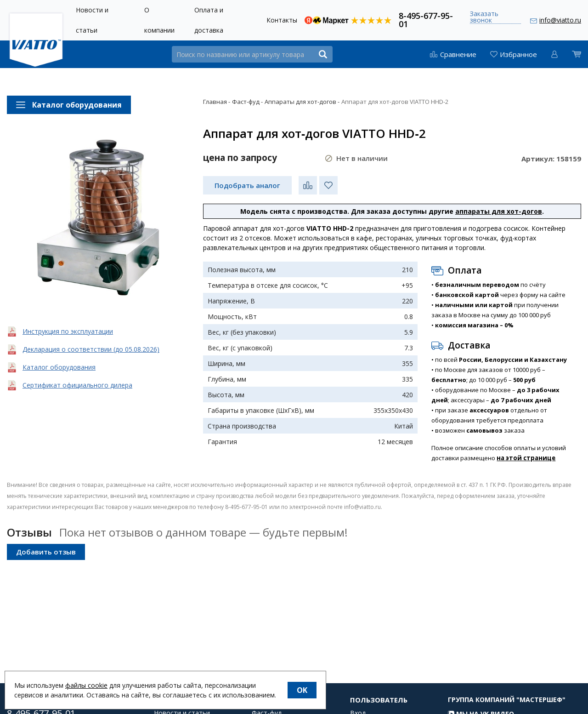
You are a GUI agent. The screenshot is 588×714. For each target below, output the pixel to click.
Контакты (282, 20)
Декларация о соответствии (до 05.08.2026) (91, 349)
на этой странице (526, 458)
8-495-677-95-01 (426, 19)
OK (302, 690)
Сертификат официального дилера (77, 385)
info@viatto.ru (560, 20)
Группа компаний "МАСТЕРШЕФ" (507, 708)
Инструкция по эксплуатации (68, 331)
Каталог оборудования (59, 367)
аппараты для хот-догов (499, 211)
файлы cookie (86, 685)
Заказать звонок (484, 17)
